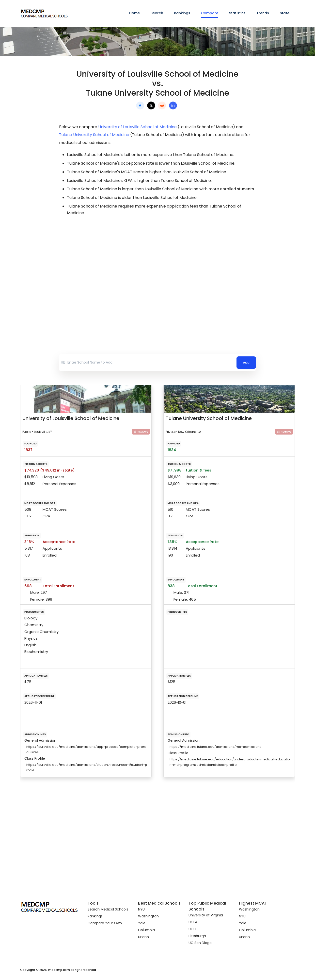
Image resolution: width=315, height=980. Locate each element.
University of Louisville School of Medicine (137, 127)
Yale (142, 923)
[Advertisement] (157, 264)
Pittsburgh (197, 936)
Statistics (237, 13)
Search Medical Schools (108, 909)
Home (134, 13)
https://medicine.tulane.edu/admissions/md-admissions (215, 747)
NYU (141, 909)
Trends (263, 13)
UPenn (143, 937)
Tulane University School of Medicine (94, 135)
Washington (148, 916)
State (285, 13)
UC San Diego (200, 943)
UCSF (193, 929)
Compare (210, 13)
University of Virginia (206, 915)
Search (157, 13)
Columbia (146, 930)
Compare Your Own (105, 923)
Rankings (182, 13)
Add (246, 363)
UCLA (193, 922)
